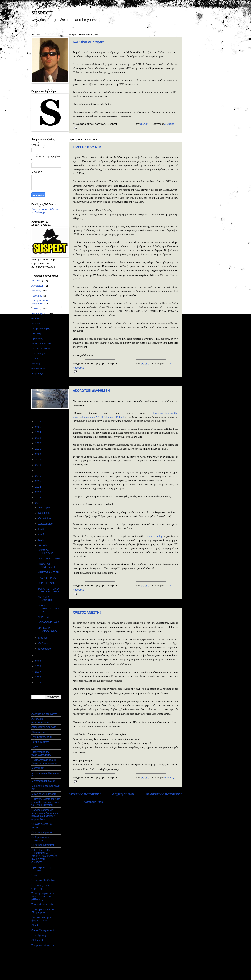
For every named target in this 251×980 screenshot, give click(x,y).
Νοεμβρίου (45, 513)
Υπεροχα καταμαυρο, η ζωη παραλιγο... (44, 919)
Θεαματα (36, 319)
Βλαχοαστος (38, 732)
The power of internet (43, 945)
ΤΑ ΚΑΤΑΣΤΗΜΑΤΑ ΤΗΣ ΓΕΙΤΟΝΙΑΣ (48, 590)
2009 (38, 661)
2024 (38, 432)
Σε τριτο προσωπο (42, 348)
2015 (38, 481)
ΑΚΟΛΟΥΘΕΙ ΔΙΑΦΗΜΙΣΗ (91, 391)
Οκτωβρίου (45, 518)
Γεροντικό (37, 296)
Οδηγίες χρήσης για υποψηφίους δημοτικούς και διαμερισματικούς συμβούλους (45, 814)
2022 (38, 443)
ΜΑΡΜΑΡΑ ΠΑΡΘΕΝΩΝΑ (47, 629)
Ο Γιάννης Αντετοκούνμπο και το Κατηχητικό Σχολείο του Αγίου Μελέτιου (46, 802)
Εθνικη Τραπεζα (40, 742)
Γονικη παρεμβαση (42, 737)
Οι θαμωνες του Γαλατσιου (40, 839)
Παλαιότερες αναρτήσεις (164, 794)
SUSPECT (42, 13)
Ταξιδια (35, 358)
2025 (38, 427)
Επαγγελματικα (40, 313)
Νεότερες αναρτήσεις (85, 794)
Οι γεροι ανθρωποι (42, 832)
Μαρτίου (43, 638)
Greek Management (43, 930)
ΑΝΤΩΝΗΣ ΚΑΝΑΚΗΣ (45, 599)
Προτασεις (37, 339)
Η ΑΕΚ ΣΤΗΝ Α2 (47, 578)
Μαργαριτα (37, 768)
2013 (38, 492)
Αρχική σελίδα (123, 794)
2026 (38, 422)
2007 (38, 672)
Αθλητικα (169, 124)
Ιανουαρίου (45, 649)
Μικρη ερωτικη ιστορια (44, 794)
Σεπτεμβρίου (46, 524)
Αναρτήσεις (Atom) (94, 802)
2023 (38, 438)
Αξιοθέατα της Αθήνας (44, 727)
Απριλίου (44, 546)
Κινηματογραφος (41, 329)
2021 (38, 449)
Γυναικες (36, 309)
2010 (38, 656)
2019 (38, 460)
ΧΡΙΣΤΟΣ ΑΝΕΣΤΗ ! (87, 613)
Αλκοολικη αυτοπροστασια (40, 720)
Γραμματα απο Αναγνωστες (40, 302)
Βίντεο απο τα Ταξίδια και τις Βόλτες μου (45, 211)
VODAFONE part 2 (48, 622)
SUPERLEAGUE (47, 583)
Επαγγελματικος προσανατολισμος (41, 753)
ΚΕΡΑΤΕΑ (43, 617)
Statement (37, 940)
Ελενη (35, 747)
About (35, 925)
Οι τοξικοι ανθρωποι (43, 845)
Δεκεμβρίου (45, 507)
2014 (38, 487)
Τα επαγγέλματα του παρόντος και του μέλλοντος (43, 896)
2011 (38, 503)
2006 (38, 677)
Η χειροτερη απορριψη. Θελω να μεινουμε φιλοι (45, 761)
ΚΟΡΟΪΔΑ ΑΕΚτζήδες (89, 42)
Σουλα (35, 875)
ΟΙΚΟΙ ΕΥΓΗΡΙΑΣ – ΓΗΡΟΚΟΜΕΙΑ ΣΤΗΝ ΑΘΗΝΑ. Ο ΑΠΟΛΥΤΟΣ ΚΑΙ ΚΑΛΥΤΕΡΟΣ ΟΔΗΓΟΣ (45, 856)
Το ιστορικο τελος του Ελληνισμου (43, 911)
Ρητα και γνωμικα (41, 344)
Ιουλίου (43, 529)
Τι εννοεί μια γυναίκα (43, 904)
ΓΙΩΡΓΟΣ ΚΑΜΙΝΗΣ (87, 147)
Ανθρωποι (37, 286)
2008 (38, 666)
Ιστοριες (36, 323)
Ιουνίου (43, 535)
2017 (38, 470)
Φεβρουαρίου (46, 643)
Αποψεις (169, 778)
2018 (38, 465)
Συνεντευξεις (38, 354)
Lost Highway (39, 935)
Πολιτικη (36, 333)
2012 (38, 497)
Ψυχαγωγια (38, 374)
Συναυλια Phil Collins (43, 880)
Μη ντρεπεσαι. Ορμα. (43, 781)
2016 (38, 476)
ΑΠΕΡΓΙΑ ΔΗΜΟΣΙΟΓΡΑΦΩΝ (48, 609)
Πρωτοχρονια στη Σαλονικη (41, 869)
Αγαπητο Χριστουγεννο (44, 714)
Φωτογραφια (38, 368)
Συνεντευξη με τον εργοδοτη (41, 887)
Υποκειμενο (38, 364)
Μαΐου (42, 540)
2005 (38, 683)
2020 (38, 454)
